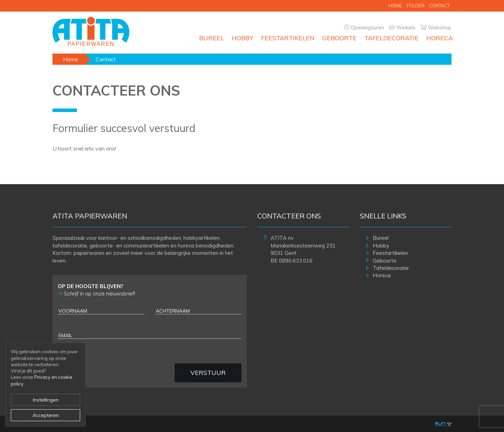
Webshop (440, 27)
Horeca (440, 38)
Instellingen (46, 400)
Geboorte (339, 38)
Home (395, 6)
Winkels (406, 27)
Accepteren (46, 415)
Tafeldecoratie (391, 38)
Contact (439, 6)
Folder (416, 6)
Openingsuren (367, 27)
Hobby (243, 38)
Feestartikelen (288, 38)
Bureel (212, 38)
